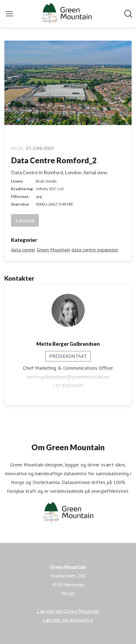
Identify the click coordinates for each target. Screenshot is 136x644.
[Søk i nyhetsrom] (128, 14)
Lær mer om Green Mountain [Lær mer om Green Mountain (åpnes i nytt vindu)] (68, 611)
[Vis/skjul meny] (9, 14)
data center (23, 250)
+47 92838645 (68, 385)
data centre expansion (95, 250)
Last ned (25, 220)
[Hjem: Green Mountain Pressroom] (66, 14)
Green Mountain (53, 250)
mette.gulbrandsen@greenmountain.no (68, 377)
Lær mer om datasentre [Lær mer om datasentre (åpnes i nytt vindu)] (68, 620)
